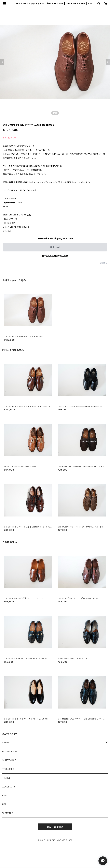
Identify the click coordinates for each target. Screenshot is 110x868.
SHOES (6, 743)
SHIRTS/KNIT (9, 760)
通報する (104, 263)
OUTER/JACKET (11, 751)
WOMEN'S (8, 813)
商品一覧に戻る (55, 827)
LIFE (4, 804)
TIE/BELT (7, 778)
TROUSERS (8, 769)
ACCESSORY (9, 787)
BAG (4, 795)
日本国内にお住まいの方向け (55, 256)
